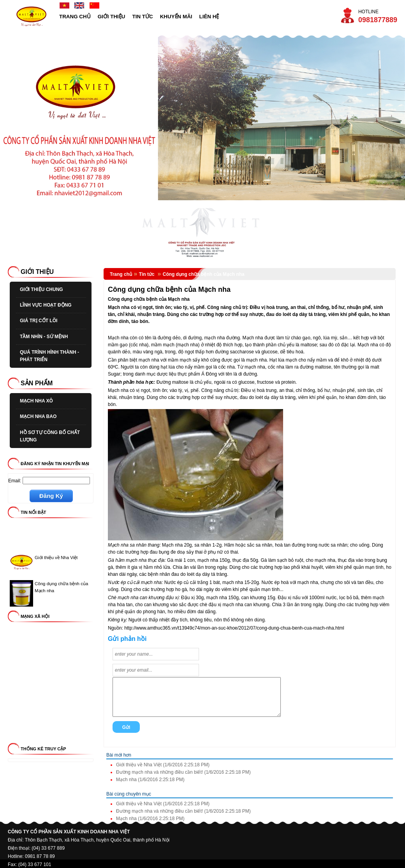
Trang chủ (121, 274)
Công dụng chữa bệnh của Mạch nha (204, 274)
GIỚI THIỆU (112, 17)
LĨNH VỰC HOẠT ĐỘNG (46, 305)
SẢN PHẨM (37, 383)
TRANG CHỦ (75, 17)
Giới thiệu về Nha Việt (56, 559)
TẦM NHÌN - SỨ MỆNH (44, 337)
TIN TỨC (143, 17)
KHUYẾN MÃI (176, 17)
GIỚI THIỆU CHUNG (41, 289)
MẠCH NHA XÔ (36, 401)
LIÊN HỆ (209, 17)
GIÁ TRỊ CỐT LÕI (39, 321)
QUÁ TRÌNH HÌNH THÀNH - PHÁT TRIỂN (49, 356)
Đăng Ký (51, 496)
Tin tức (147, 274)
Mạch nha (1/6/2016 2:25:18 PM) (150, 780)
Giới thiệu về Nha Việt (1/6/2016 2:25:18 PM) (163, 765)
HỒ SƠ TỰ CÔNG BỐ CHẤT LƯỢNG (50, 436)
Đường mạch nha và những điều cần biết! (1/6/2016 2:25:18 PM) (183, 772)
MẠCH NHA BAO (38, 416)
